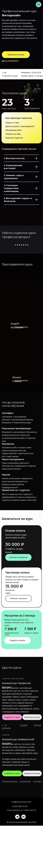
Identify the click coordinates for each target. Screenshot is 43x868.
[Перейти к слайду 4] (22, 287)
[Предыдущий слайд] (2, 263)
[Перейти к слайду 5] (24, 287)
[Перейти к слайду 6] (26, 287)
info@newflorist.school (21, 844)
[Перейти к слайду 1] (15, 287)
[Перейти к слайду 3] (19, 287)
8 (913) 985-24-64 (20, 849)
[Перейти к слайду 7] (28, 287)
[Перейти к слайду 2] (17, 287)
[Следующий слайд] (41, 263)
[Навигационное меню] (39, 4)
